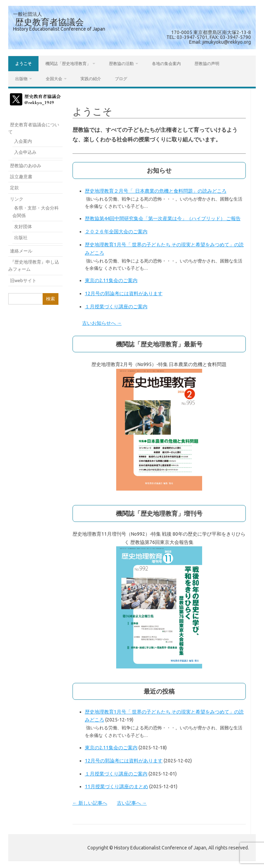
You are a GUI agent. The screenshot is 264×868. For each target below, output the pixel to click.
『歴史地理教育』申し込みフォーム (34, 265)
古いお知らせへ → (102, 323)
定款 (14, 187)
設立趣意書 (21, 176)
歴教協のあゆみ (26, 165)
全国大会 (54, 79)
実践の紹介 (91, 79)
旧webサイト (23, 280)
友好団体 (23, 226)
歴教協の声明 (207, 63)
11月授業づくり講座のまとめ (117, 786)
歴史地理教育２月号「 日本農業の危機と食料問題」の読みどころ (156, 191)
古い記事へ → (132, 803)
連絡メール (21, 251)
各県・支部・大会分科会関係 (36, 211)
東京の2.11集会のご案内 (111, 280)
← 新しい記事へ (90, 803)
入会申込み (25, 152)
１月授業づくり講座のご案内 (116, 307)
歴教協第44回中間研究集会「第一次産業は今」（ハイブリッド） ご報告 (163, 218)
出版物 (21, 79)
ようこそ (23, 63)
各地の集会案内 (166, 63)
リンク (17, 199)
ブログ (121, 79)
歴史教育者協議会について (34, 128)
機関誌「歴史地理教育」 (68, 63)
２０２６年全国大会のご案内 (116, 232)
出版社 (21, 237)
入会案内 (23, 141)
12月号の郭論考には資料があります (124, 293)
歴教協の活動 (121, 63)
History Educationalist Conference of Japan (59, 29)
